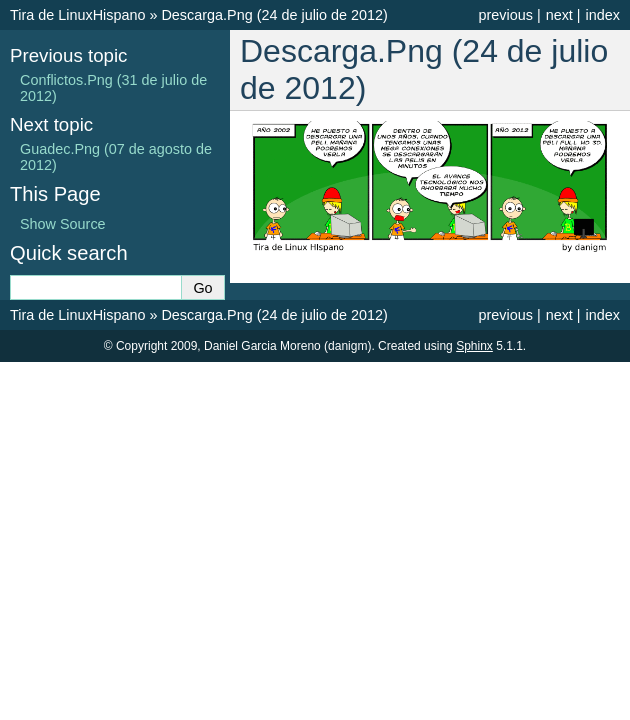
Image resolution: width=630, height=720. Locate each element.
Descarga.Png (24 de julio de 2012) (274, 15)
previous (505, 15)
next (559, 15)
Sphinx (474, 346)
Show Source (63, 224)
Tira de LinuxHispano (77, 15)
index (603, 15)
